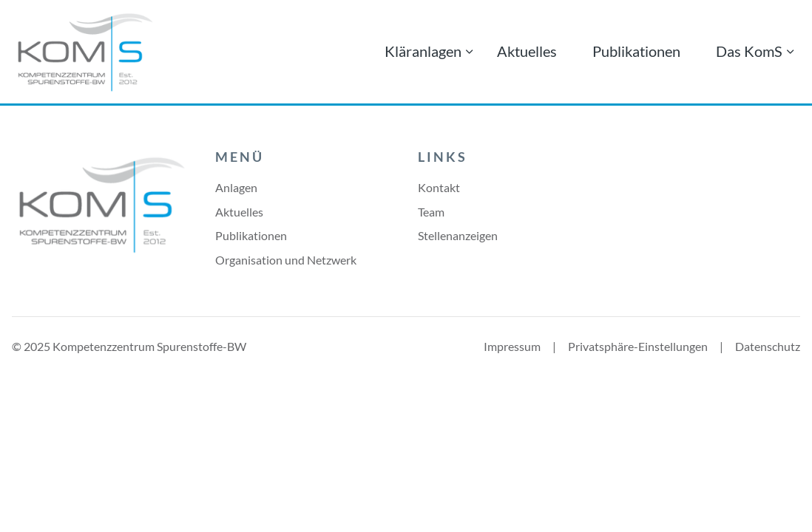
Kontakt (439, 187)
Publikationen (636, 51)
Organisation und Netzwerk (286, 260)
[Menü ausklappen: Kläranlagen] (470, 52)
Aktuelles (527, 51)
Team (431, 212)
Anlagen (236, 187)
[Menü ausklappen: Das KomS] (791, 52)
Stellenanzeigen (458, 235)
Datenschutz (768, 346)
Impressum (512, 346)
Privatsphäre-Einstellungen (638, 346)
